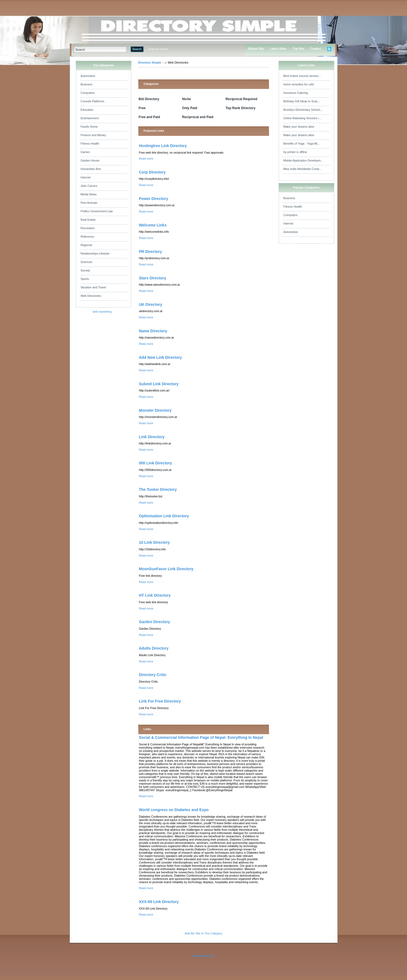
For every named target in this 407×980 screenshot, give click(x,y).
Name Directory (153, 331)
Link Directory (152, 437)
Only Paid (190, 108)
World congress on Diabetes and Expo (174, 810)
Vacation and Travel (93, 287)
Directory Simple (150, 62)
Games (85, 152)
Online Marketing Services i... (302, 118)
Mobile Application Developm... (303, 160)
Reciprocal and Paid (198, 117)
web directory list (203, 956)
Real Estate (88, 220)
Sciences (87, 262)
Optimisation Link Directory (164, 516)
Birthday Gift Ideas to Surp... (302, 101)
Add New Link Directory (161, 357)
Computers (88, 93)
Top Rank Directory (240, 108)
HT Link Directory (155, 595)
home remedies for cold (299, 84)
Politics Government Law (97, 211)
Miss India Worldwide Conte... (303, 169)
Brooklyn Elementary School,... (303, 110)
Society (85, 270)
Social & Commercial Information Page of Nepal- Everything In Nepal (201, 737)
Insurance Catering (296, 93)
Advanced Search (158, 49)
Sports (85, 279)
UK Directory (151, 304)
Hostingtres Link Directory (163, 146)
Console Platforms (93, 101)
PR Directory (151, 252)
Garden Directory (155, 622)
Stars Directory (153, 278)
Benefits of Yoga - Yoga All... (302, 144)
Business (87, 84)
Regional (86, 245)
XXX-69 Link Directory (159, 902)
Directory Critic (153, 675)
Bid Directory (149, 99)
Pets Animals (89, 203)
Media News (89, 194)
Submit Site (256, 49)
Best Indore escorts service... (302, 76)
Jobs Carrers (89, 186)
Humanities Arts (91, 169)
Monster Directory (155, 410)
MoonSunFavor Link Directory (166, 569)
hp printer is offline (295, 152)
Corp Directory (152, 172)
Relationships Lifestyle (95, 253)
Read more (146, 159)
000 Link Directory (156, 463)
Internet (86, 177)
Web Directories (91, 296)
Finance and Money (94, 135)
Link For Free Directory (160, 701)
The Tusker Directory (158, 489)
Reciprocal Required (241, 99)
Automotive (88, 76)
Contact (316, 49)
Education (87, 110)
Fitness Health (90, 144)
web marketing (102, 312)
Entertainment (90, 118)
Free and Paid (150, 117)
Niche (187, 99)
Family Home (89, 127)
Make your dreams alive (299, 127)
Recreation (88, 228)
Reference (87, 237)
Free (142, 108)
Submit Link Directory (159, 384)
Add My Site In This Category (203, 933)
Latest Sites (278, 49)
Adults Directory (154, 648)
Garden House (90, 160)
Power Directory (154, 199)
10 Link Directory (155, 542)
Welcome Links (153, 225)
